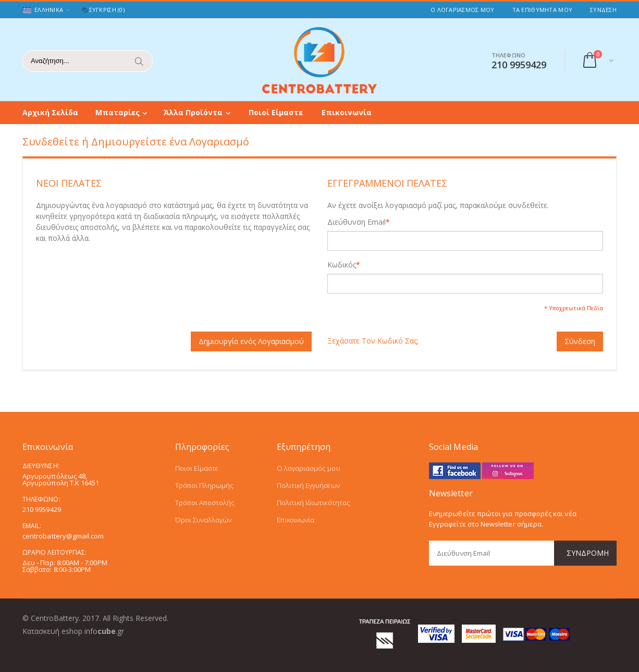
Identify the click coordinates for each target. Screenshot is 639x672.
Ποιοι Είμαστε (197, 468)
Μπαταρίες (118, 112)
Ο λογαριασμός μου (309, 468)
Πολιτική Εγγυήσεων (308, 485)
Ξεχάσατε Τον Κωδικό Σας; (373, 341)
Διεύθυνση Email (357, 222)
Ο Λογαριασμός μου (463, 10)
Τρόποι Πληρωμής (205, 485)
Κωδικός (342, 265)
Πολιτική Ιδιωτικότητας (314, 503)
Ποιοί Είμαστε (276, 112)
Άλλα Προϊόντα (193, 112)
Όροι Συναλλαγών (204, 520)
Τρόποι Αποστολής (205, 503)
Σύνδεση (603, 10)
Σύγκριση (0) (103, 10)
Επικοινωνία (347, 112)
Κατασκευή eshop (52, 631)
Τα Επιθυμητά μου (542, 10)
